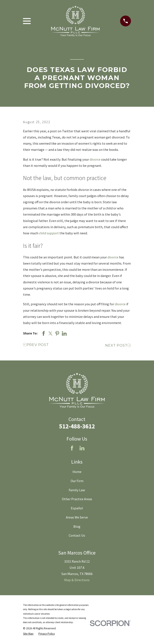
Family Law (77, 490)
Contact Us (77, 535)
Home (77, 472)
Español (77, 508)
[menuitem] (28, 634)
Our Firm (77, 481)
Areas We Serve (77, 517)
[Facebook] (72, 448)
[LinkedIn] (82, 448)
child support (49, 233)
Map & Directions (77, 580)
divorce (95, 159)
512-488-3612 (77, 426)
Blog (77, 526)
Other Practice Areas (77, 499)
